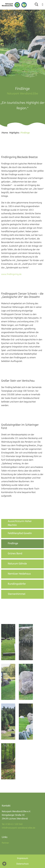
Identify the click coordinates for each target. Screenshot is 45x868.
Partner (5, 843)
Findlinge (13, 544)
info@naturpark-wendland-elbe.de (18, 828)
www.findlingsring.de (11, 275)
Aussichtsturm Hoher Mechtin (20, 523)
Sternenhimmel (17, 594)
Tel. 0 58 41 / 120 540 (12, 824)
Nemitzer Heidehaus (19, 574)
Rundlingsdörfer (17, 584)
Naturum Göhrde (17, 564)
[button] (43, 5)
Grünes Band (15, 554)
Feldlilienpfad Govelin (20, 534)
